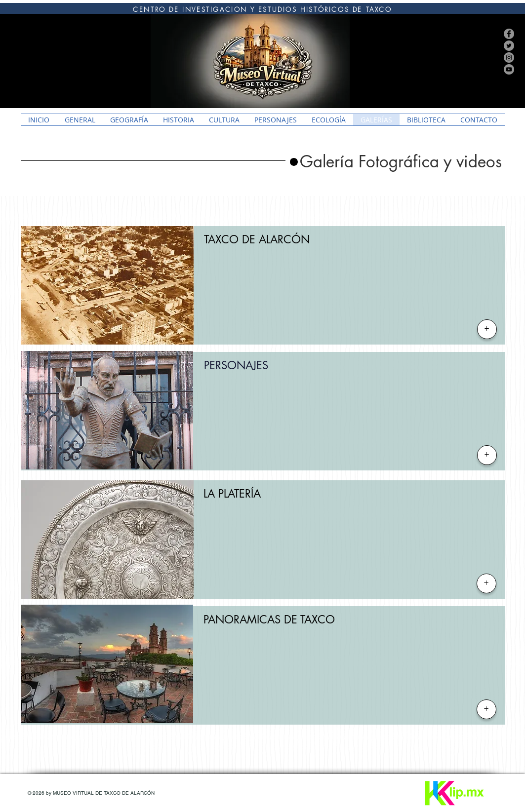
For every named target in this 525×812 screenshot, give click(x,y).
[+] (487, 329)
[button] (401, 162)
